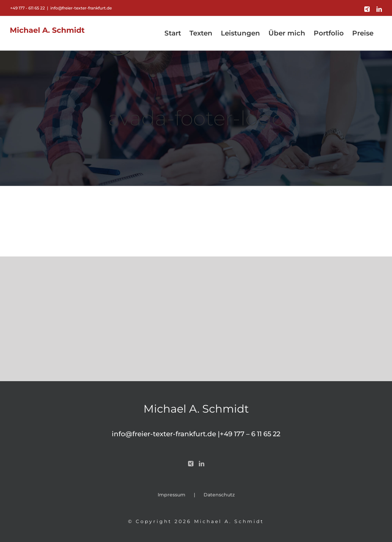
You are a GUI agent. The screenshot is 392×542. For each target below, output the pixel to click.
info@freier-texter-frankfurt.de (81, 8)
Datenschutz (219, 495)
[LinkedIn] (202, 464)
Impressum (172, 495)
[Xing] (191, 464)
